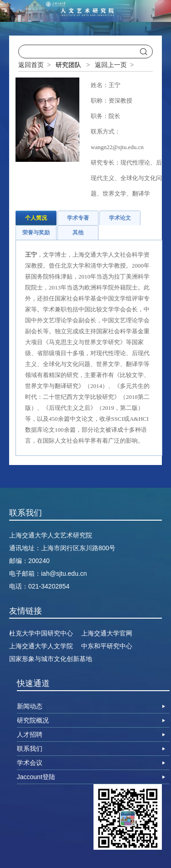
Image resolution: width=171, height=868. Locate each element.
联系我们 (30, 749)
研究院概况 (33, 720)
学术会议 (30, 763)
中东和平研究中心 (107, 646)
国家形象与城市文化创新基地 (51, 659)
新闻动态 (30, 706)
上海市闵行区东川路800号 (78, 548)
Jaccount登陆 (36, 777)
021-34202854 (49, 586)
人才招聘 (30, 734)
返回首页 (31, 65)
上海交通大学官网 (107, 633)
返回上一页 (111, 65)
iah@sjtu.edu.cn (64, 573)
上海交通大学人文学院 (41, 646)
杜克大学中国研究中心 (41, 633)
